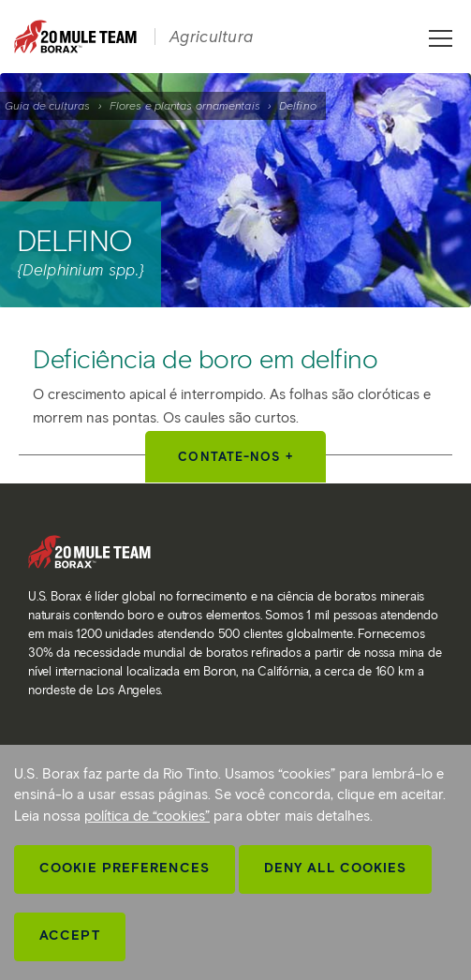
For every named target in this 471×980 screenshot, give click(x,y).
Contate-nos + (235, 457)
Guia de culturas (48, 105)
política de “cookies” (147, 816)
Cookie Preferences (125, 868)
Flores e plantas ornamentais (185, 105)
